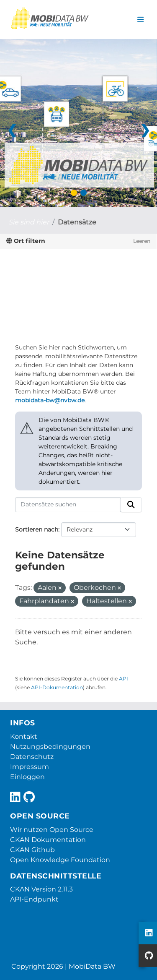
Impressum (30, 767)
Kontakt (24, 736)
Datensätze (77, 222)
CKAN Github (32, 850)
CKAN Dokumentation (48, 840)
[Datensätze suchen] (68, 505)
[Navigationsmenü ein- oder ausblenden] (140, 20)
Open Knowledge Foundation (60, 860)
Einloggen (27, 777)
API (124, 679)
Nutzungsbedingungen (50, 747)
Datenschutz (32, 757)
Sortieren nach (37, 529)
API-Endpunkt (34, 899)
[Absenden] (131, 505)
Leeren (142, 241)
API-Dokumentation (57, 687)
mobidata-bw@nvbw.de (50, 400)
